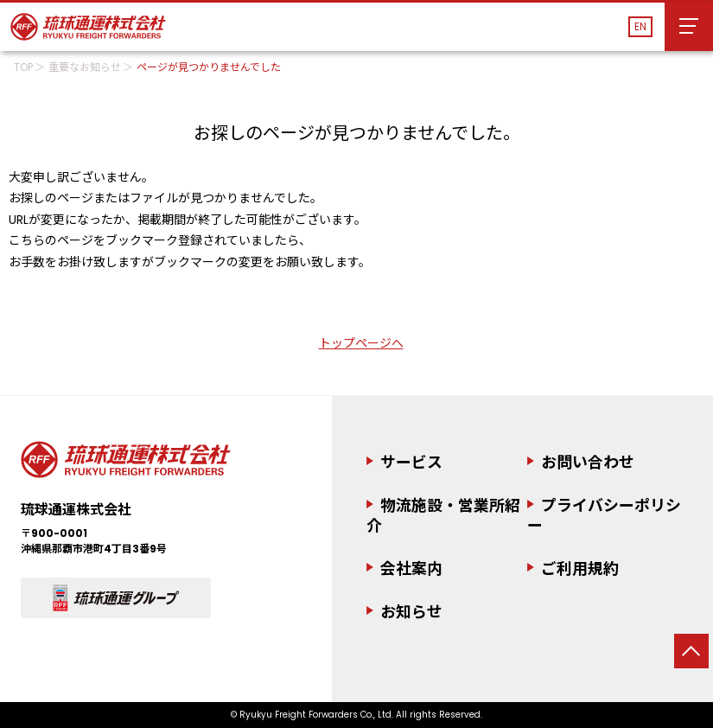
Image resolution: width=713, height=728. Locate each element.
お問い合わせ (588, 462)
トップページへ (361, 343)
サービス (411, 462)
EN (640, 26)
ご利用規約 (580, 568)
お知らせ (411, 613)
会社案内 (411, 568)
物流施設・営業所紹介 (443, 515)
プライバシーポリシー (604, 515)
